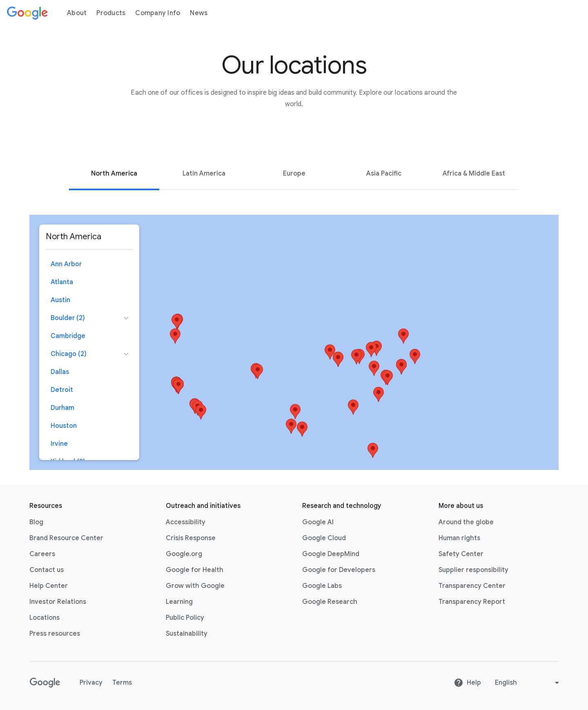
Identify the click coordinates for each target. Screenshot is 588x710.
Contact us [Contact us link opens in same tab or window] (47, 570)
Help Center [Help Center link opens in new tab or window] (49, 586)
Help (467, 683)
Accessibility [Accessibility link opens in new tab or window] (186, 522)
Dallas (60, 372)
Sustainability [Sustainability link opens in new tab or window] (187, 634)
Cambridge (68, 336)
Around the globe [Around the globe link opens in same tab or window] (466, 522)
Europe (294, 174)
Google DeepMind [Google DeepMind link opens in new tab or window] (331, 554)
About (77, 13)
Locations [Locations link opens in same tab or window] (45, 618)
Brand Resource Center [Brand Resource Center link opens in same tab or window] (66, 538)
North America (114, 174)
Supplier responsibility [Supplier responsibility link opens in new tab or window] (473, 570)
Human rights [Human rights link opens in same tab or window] (459, 538)
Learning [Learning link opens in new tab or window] (179, 602)
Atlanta (62, 282)
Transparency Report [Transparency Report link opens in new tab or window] (472, 602)
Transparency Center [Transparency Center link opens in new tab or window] (472, 586)
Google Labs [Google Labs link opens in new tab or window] (322, 586)
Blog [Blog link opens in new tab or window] (36, 522)
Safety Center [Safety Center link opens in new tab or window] (461, 554)
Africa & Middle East (474, 174)
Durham (62, 408)
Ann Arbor (66, 264)
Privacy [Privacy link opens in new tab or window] (91, 683)
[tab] (114, 174)
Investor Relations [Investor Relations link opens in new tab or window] (58, 602)
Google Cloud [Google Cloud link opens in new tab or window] (324, 538)
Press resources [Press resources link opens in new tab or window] (55, 634)
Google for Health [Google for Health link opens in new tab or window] (195, 570)
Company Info (158, 13)
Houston (64, 426)
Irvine (59, 444)
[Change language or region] (528, 683)
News (199, 13)
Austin (60, 300)
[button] (356, 357)
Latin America (204, 174)
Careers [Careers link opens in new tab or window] (42, 554)
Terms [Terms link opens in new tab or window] (122, 683)
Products (111, 13)
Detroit (62, 390)
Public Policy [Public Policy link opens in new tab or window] (185, 618)
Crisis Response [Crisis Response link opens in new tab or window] (191, 538)
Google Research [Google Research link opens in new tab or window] (330, 602)
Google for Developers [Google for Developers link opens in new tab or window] (339, 570)
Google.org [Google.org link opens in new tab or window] (184, 554)
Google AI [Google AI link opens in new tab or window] (318, 522)
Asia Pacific (384, 174)
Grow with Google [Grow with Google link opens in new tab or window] (195, 586)
